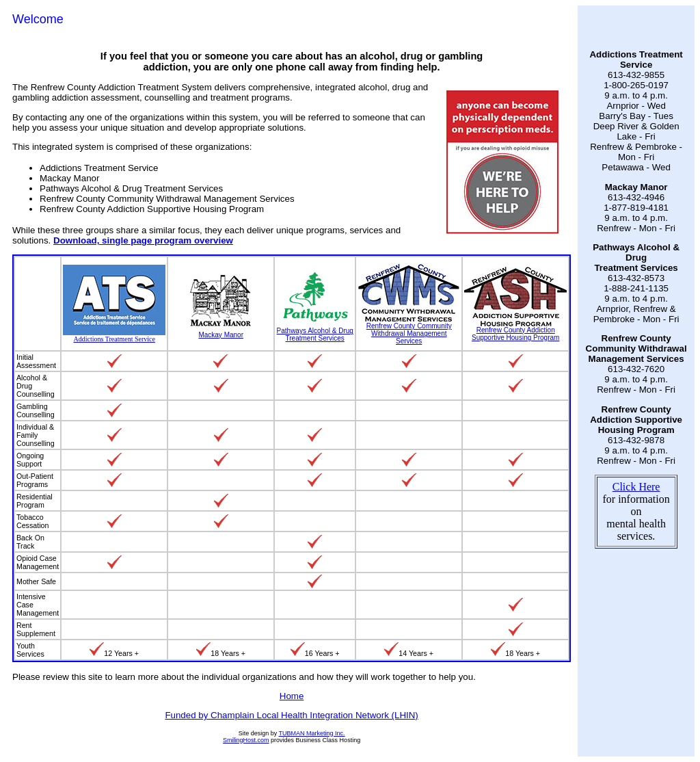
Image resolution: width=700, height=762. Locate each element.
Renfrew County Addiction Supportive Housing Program (515, 331)
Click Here (636, 487)
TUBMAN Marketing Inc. (312, 733)
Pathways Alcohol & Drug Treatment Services (315, 331)
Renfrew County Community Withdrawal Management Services (409, 330)
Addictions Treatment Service (114, 336)
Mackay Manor (221, 332)
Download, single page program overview (143, 240)
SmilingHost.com (246, 740)
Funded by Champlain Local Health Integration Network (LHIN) (291, 715)
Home (292, 696)
